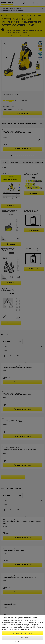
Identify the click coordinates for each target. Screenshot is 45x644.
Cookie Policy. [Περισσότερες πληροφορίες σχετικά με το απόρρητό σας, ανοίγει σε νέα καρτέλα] (14, 629)
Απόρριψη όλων (22, 638)
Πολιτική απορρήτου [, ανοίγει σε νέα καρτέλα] (24, 629)
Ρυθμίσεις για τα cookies (22, 642)
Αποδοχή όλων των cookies (23, 633)
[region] (22, 630)
